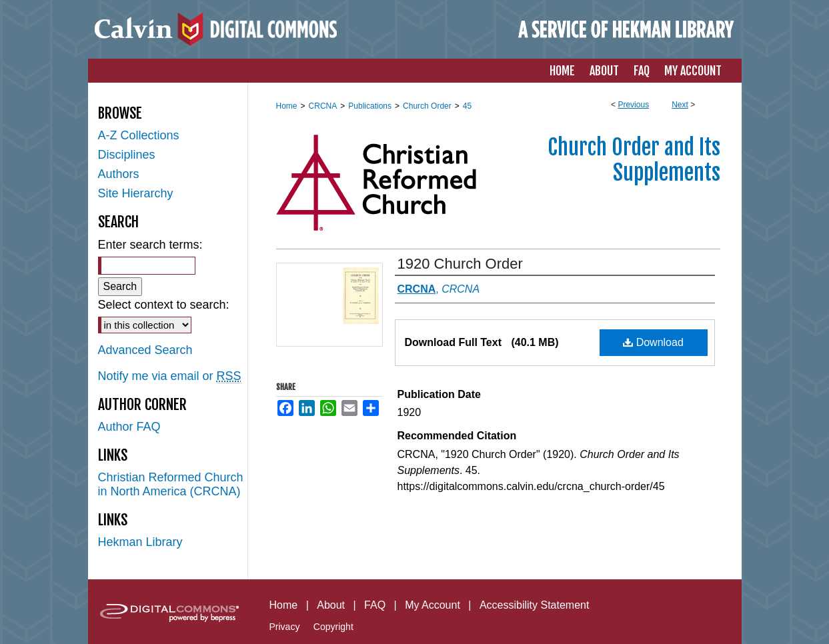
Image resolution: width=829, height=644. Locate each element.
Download (653, 342)
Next (680, 105)
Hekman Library (140, 542)
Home (287, 106)
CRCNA (323, 106)
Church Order (427, 106)
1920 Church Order (460, 264)
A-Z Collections (139, 135)
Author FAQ (129, 427)
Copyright (333, 627)
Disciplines (127, 155)
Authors (119, 174)
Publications (370, 106)
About (331, 605)
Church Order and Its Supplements (634, 160)
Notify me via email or (170, 376)
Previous (633, 105)
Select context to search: (164, 305)
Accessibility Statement (535, 605)
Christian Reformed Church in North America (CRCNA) (171, 484)
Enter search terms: (150, 245)
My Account (433, 605)
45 (467, 106)
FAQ (375, 605)
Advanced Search (145, 350)
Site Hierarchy (136, 193)
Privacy (285, 627)
